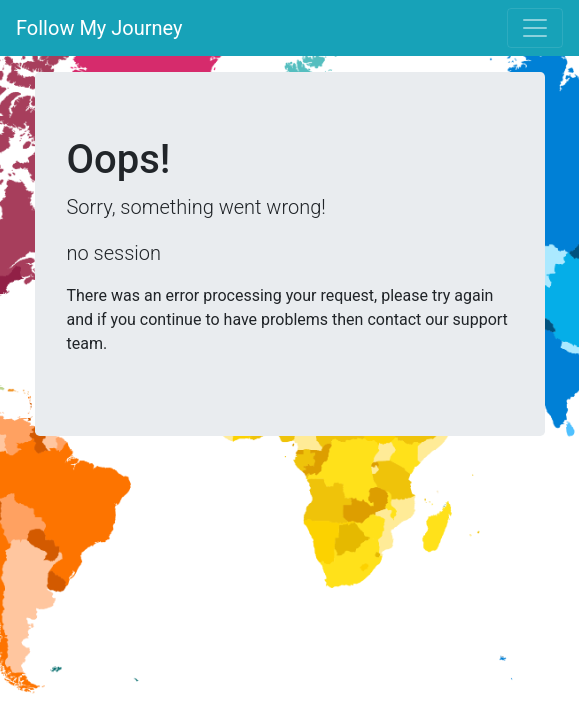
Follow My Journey (99, 28)
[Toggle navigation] (535, 28)
